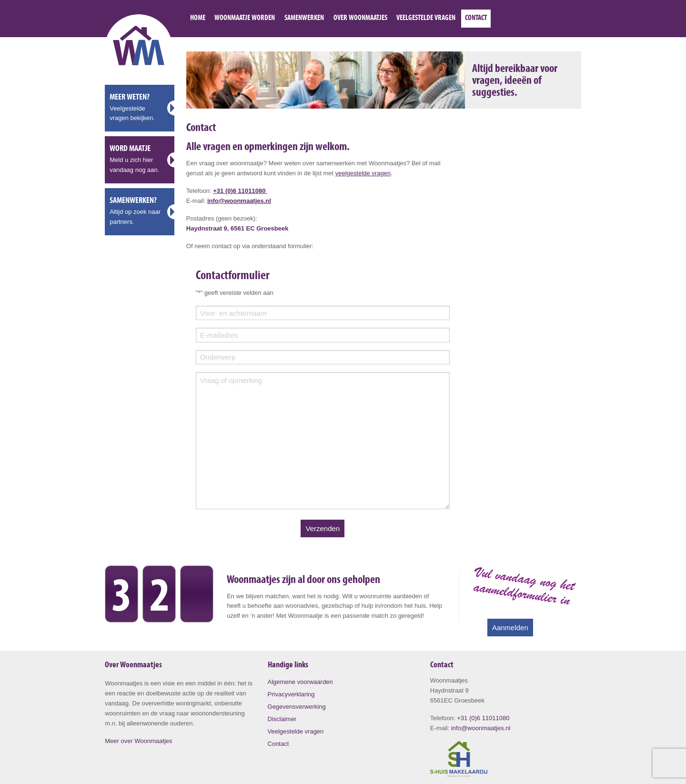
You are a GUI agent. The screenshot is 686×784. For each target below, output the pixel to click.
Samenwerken (304, 18)
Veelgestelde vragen (426, 18)
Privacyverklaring (291, 694)
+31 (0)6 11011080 (483, 718)
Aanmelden (510, 628)
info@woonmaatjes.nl (481, 728)
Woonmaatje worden (245, 18)
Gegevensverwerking (297, 707)
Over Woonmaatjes (360, 18)
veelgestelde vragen (363, 173)
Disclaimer (282, 719)
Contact (476, 18)
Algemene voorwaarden (300, 682)
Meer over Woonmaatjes (138, 741)
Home (198, 18)
